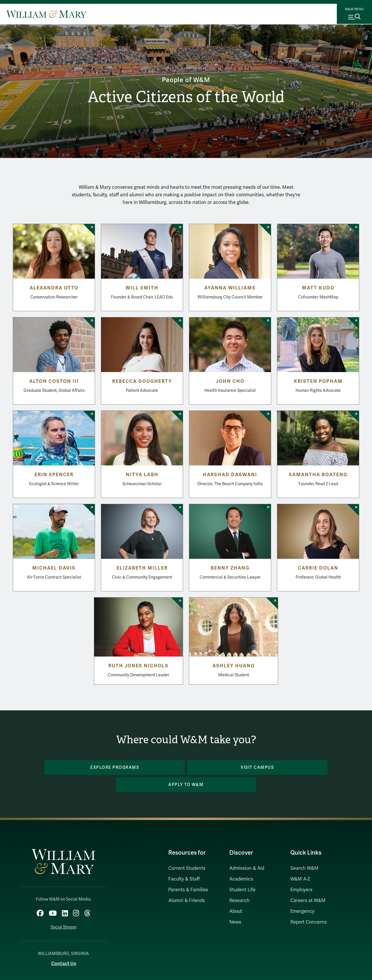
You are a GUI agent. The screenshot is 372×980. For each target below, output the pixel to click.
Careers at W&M (308, 883)
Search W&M (304, 851)
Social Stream (64, 909)
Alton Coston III (54, 381)
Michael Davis (54, 568)
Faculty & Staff (184, 862)
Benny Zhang (230, 568)
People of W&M (186, 79)
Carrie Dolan (318, 568)
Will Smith (142, 288)
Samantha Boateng (318, 475)
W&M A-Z (300, 862)
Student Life (242, 873)
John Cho (230, 381)
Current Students (187, 851)
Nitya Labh (142, 475)
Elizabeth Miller (142, 568)
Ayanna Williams (230, 288)
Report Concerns (308, 905)
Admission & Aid (247, 851)
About (236, 894)
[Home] (46, 14)
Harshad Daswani (230, 475)
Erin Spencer (54, 475)
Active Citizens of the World (186, 97)
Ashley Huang (234, 666)
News (235, 905)
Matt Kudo (318, 288)
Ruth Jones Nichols (138, 666)
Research (239, 883)
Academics (241, 862)
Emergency (302, 894)
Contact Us (64, 945)
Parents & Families (188, 873)
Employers (301, 873)
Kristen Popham (318, 381)
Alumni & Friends (187, 883)
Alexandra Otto (54, 288)
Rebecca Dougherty (142, 381)
